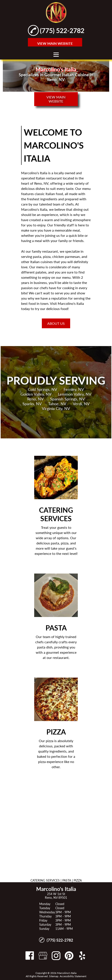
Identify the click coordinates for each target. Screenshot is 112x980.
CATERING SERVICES (45, 880)
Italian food (54, 194)
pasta (37, 256)
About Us (56, 323)
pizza (47, 256)
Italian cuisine (41, 262)
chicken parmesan (66, 256)
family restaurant (45, 251)
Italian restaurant (49, 178)
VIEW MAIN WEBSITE (55, 43)
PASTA (67, 880)
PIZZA (78, 880)
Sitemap (54, 976)
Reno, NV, (42, 183)
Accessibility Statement (73, 976)
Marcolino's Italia (34, 173)
